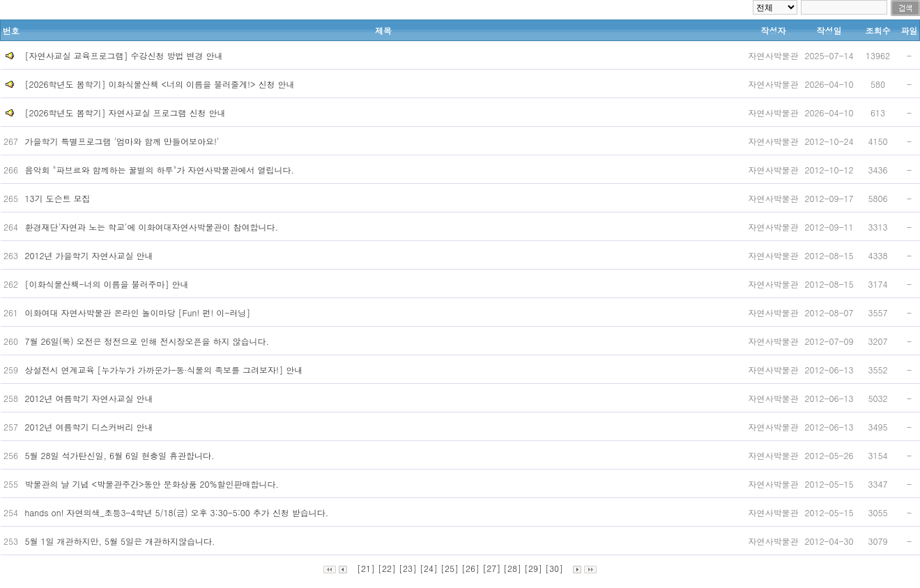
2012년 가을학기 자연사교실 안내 (91, 255)
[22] (387, 568)
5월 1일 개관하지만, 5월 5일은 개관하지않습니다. (122, 541)
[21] (366, 568)
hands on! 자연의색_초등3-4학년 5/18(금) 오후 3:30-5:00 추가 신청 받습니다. (178, 512)
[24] (429, 568)
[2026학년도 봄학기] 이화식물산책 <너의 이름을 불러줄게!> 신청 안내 (160, 84)
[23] (408, 568)
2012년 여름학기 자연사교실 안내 (91, 398)
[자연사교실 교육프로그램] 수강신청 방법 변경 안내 (124, 55)
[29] (533, 568)
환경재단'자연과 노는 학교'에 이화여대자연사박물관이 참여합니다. (153, 227)
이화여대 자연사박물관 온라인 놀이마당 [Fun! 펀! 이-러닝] (139, 312)
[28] (512, 568)
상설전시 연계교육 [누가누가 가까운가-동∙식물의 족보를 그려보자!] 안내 (166, 370)
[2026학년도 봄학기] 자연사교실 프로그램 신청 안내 (125, 113)
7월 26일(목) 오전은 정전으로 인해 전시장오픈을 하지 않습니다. (149, 341)
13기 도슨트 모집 (59, 198)
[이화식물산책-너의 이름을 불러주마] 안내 (108, 284)
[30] (554, 568)
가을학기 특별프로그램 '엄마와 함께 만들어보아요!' (124, 141)
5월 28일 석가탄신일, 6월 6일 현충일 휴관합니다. (121, 455)
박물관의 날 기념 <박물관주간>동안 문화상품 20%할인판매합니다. (154, 484)
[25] (450, 568)
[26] (470, 568)
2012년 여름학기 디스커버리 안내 (91, 427)
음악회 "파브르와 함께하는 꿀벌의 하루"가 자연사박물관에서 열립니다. (161, 170)
